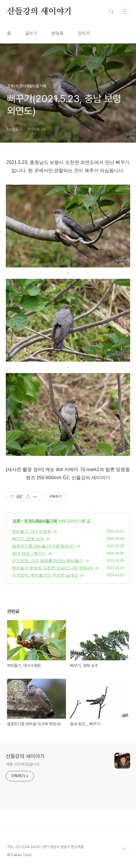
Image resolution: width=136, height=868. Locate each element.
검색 (111, 12)
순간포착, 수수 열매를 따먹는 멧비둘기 (47, 561)
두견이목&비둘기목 (40, 521)
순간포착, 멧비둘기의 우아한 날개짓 (45, 575)
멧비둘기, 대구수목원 (32, 531)
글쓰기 (31, 33)
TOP (124, 849)
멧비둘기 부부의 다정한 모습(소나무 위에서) (52, 568)
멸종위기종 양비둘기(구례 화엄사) (43, 546)
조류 (16, 521)
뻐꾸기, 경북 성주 (28, 539)
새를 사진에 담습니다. (23, 764)
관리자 (84, 33)
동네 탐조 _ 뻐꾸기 (29, 553)
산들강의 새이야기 (39, 12)
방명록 (57, 33)
